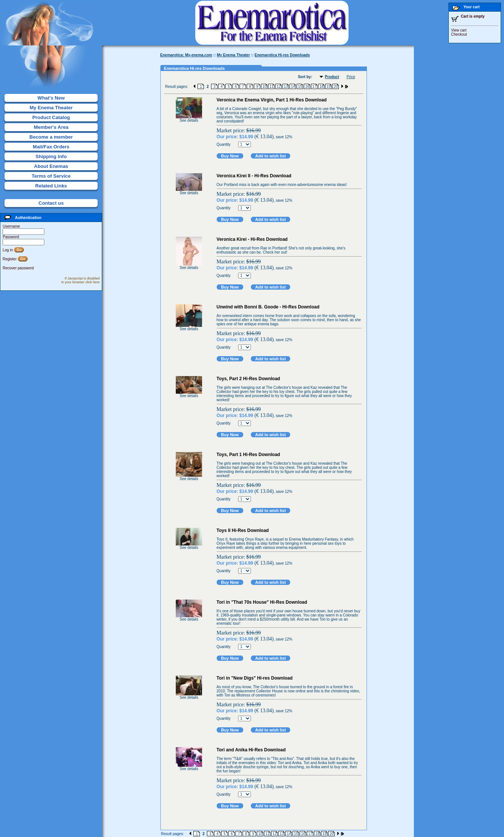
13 (286, 87)
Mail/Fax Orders (51, 147)
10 (264, 87)
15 (300, 87)
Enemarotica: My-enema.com (186, 55)
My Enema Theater (51, 108)
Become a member (51, 137)
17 (314, 87)
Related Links (51, 186)
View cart (459, 30)
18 (321, 87)
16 (307, 87)
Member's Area (51, 127)
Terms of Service (51, 176)
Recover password (18, 268)
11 (271, 87)
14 (293, 87)
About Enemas (51, 166)
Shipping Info (51, 156)
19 (328, 87)
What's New (51, 98)
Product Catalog (51, 117)
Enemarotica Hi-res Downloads (282, 55)
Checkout (459, 34)
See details (189, 120)
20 (336, 87)
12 (278, 87)
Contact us (51, 203)
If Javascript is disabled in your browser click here (80, 280)
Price (351, 77)
